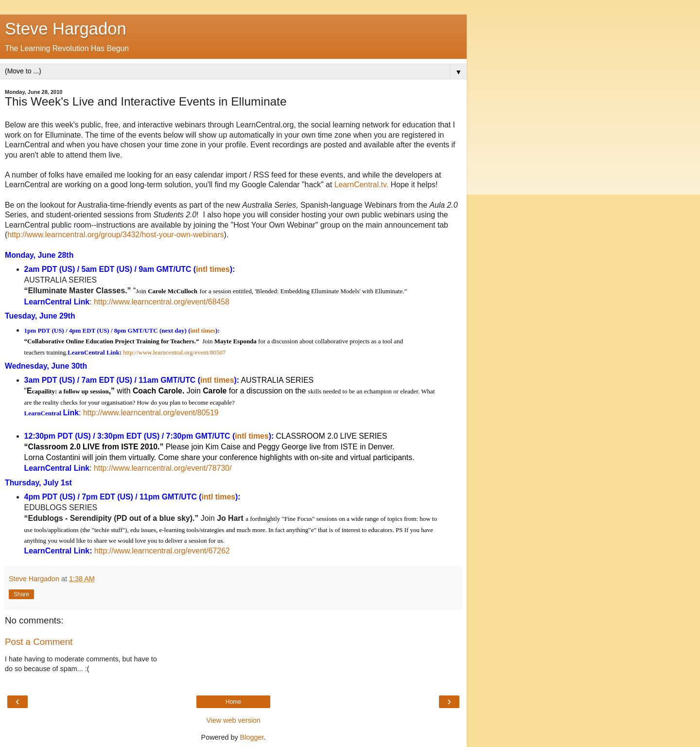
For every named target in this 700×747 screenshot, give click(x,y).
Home (233, 702)
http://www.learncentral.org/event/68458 (162, 302)
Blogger (252, 737)
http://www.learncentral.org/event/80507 (174, 352)
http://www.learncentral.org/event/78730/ (163, 468)
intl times (213, 269)
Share (21, 594)
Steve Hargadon (66, 29)
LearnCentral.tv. (361, 185)
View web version (233, 720)
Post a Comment (39, 642)
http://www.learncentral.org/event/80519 (151, 413)
